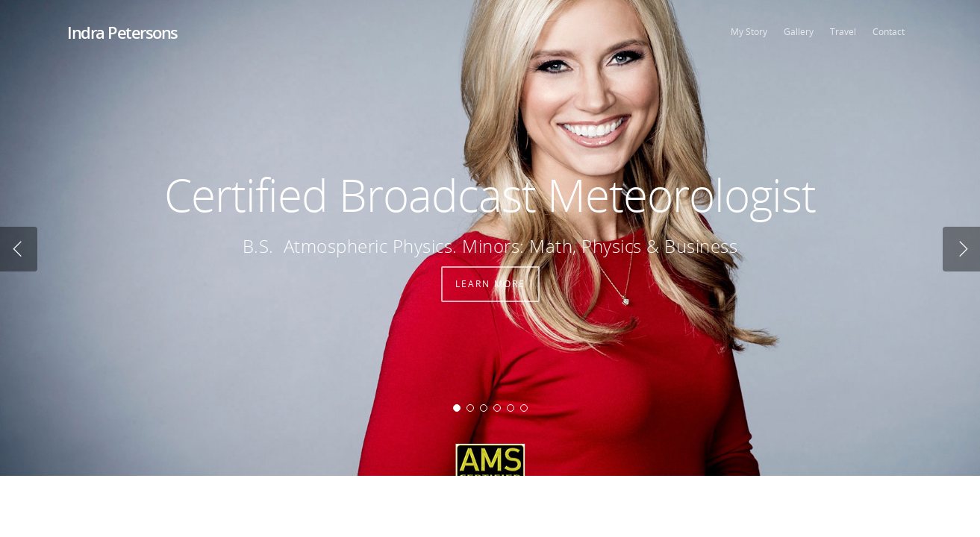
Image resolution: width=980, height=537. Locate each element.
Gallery (799, 32)
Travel (843, 32)
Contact (889, 32)
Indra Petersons (122, 32)
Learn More (490, 294)
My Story (749, 32)
